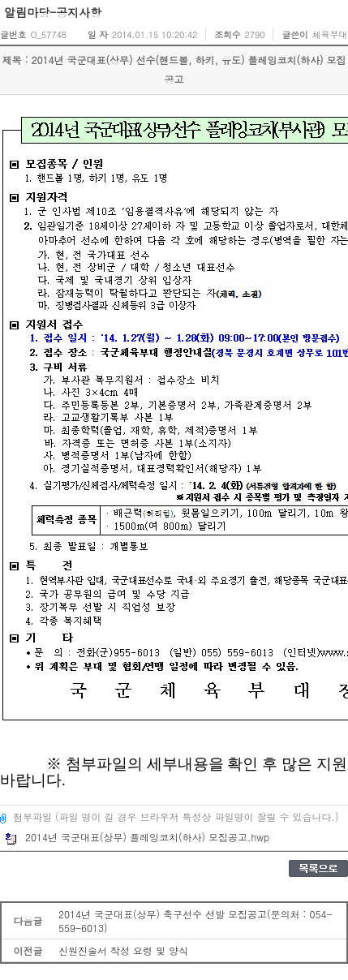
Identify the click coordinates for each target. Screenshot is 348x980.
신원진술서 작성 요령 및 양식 (123, 950)
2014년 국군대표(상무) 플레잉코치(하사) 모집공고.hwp (137, 837)
